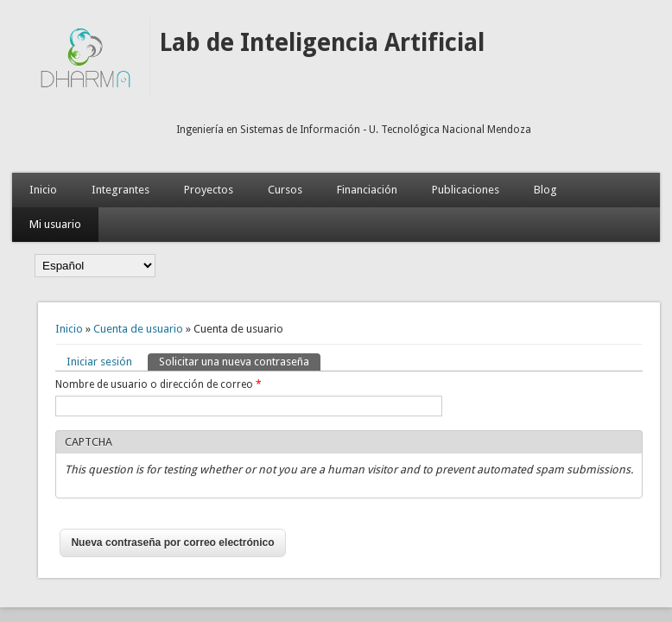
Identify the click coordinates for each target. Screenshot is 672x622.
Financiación (367, 190)
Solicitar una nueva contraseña (240, 361)
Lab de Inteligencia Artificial (322, 43)
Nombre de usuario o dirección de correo (158, 384)
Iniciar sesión (99, 362)
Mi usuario (55, 224)
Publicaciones (466, 190)
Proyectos (209, 190)
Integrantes (120, 190)
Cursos (285, 190)
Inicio (43, 190)
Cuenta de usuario (138, 329)
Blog (545, 190)
